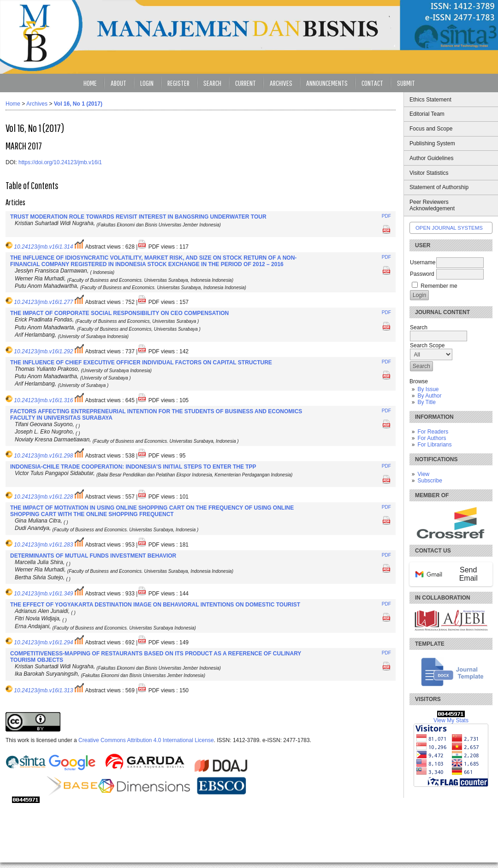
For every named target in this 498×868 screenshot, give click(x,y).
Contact (372, 83)
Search (212, 83)
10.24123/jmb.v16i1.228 (43, 497)
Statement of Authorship (439, 187)
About (119, 83)
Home (90, 83)
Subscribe (430, 481)
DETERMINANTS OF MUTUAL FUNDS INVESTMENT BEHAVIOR (93, 556)
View (423, 474)
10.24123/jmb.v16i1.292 (43, 351)
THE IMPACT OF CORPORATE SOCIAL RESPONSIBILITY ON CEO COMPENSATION (119, 313)
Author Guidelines (431, 158)
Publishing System (432, 143)
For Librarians (434, 445)
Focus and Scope (431, 129)
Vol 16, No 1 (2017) (78, 104)
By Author (429, 396)
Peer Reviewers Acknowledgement (432, 205)
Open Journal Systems (449, 228)
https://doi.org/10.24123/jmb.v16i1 (60, 162)
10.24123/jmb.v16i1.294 (43, 642)
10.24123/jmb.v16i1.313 (43, 690)
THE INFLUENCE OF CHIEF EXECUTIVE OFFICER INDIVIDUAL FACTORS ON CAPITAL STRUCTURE (141, 363)
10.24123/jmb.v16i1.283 (43, 545)
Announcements (327, 83)
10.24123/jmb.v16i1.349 (43, 594)
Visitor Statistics (429, 173)
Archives (281, 83)
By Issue (428, 389)
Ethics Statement (430, 100)
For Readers (433, 432)
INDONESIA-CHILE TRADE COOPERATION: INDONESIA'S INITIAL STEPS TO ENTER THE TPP (133, 467)
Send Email (446, 574)
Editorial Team (427, 114)
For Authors (432, 438)
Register (178, 83)
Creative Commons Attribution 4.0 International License (146, 740)
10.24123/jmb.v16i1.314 (43, 247)
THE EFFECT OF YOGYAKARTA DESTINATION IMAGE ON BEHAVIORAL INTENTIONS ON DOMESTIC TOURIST (155, 605)
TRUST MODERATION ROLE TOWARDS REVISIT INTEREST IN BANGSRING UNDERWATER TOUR (138, 217)
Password (422, 274)
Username (423, 262)
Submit (406, 83)
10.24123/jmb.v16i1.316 (43, 400)
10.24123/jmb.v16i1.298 (43, 456)
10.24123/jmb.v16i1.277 (43, 302)
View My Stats (451, 720)
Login (147, 83)
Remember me (439, 286)
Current (246, 83)
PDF (386, 216)
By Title (426, 402)
